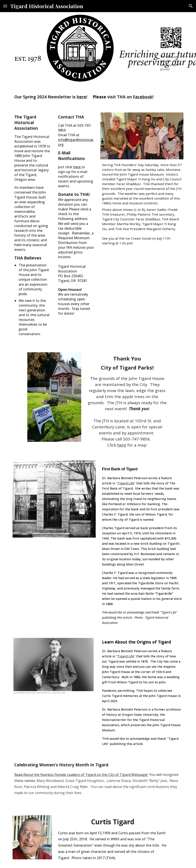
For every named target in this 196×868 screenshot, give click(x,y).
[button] (5, 6)
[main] (171, 63)
